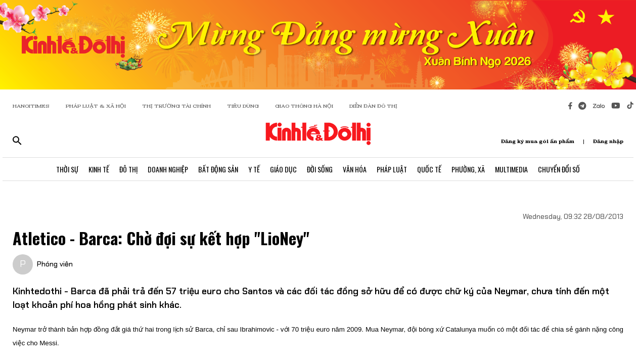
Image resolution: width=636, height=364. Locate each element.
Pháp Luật (392, 169)
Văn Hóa (355, 169)
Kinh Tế (99, 169)
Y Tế (254, 169)
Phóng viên (55, 264)
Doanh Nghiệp (168, 169)
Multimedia (511, 169)
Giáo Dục (283, 169)
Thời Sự (67, 169)
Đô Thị (128, 169)
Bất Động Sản (218, 169)
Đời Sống (320, 169)
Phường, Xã (468, 169)
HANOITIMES (31, 106)
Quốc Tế (429, 169)
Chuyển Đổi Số (559, 169)
